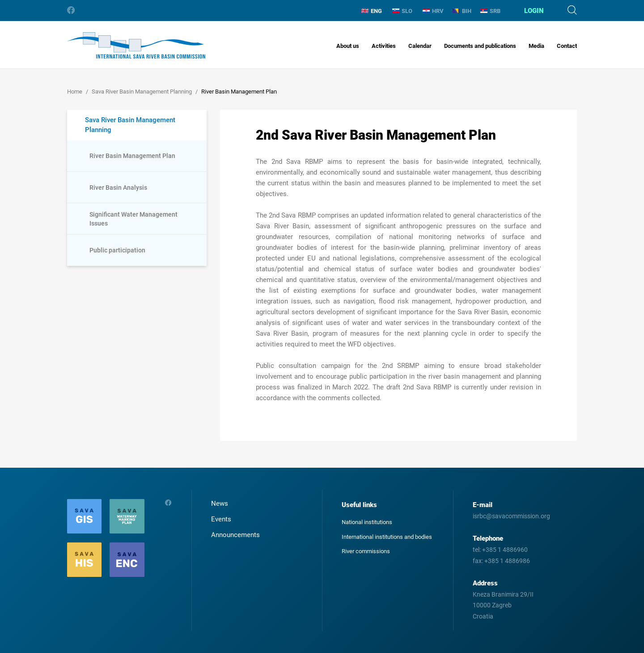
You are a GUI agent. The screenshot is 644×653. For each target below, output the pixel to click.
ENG (372, 11)
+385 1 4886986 (507, 561)
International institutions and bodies (387, 537)
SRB (490, 11)
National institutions (367, 522)
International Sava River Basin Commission (136, 45)
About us (348, 46)
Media (536, 46)
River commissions (366, 551)
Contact (567, 46)
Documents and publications (480, 46)
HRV (433, 11)
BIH (462, 11)
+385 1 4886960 (505, 550)
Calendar (420, 46)
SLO (402, 11)
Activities (384, 46)
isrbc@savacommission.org (511, 516)
